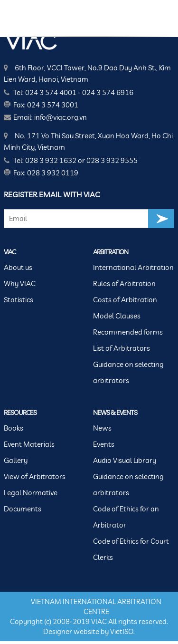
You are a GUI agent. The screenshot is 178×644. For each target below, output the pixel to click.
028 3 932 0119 (53, 173)
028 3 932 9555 (112, 160)
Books (14, 428)
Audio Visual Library (125, 460)
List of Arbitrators (122, 348)
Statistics (19, 300)
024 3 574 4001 (51, 92)
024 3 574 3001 (53, 105)
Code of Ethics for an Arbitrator (126, 517)
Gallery (16, 460)
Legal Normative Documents (31, 501)
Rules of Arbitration (124, 284)
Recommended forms (128, 332)
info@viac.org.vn (61, 117)
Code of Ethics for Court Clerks (131, 549)
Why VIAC (20, 284)
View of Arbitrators (35, 476)
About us (18, 267)
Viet (116, 631)
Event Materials (29, 444)
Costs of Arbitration (125, 300)
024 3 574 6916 (108, 92)
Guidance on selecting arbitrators (128, 372)
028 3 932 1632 (51, 160)
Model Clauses (117, 316)
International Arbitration (133, 267)
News (102, 428)
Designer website (71, 631)
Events (104, 444)
